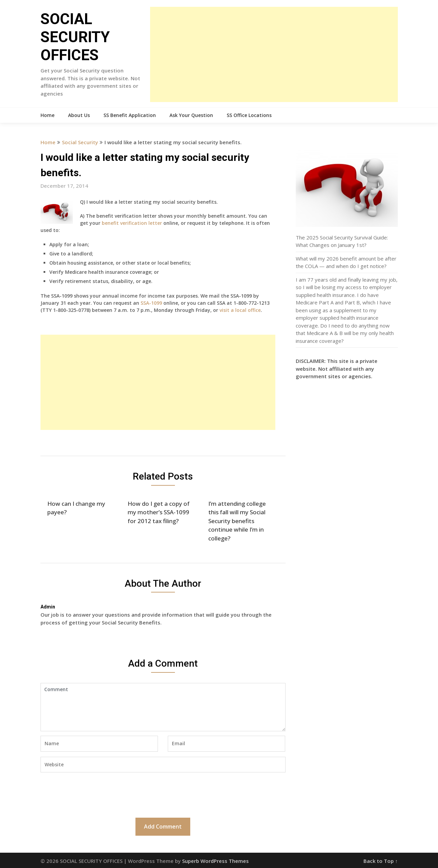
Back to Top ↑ (381, 861)
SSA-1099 (151, 303)
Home (47, 115)
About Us (79, 115)
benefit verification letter (132, 223)
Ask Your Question (191, 115)
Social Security (80, 142)
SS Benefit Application (130, 115)
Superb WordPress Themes (215, 861)
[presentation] (92, 794)
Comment (163, 707)
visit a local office (240, 310)
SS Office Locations (249, 115)
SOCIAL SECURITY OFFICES (75, 37)
